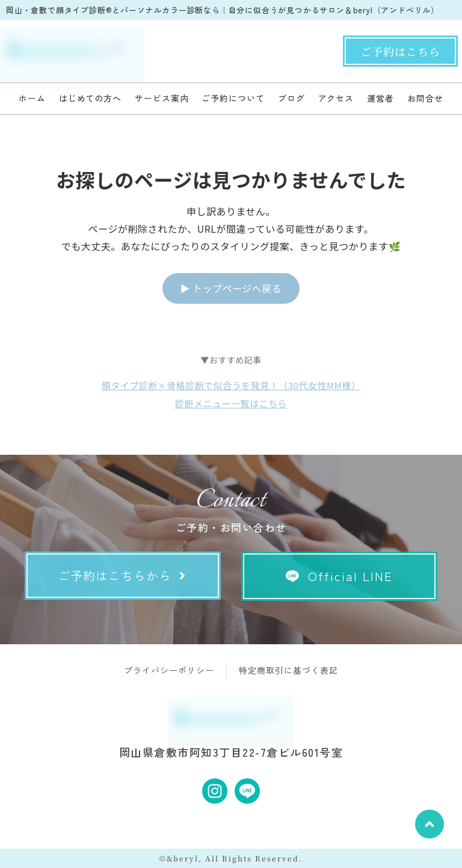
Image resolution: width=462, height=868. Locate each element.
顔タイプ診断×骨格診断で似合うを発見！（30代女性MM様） (231, 385)
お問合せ (425, 98)
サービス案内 (162, 98)
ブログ (291, 98)
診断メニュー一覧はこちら (231, 403)
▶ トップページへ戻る (231, 288)
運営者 (380, 98)
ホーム (32, 98)
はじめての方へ (90, 98)
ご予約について (233, 98)
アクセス (336, 98)
